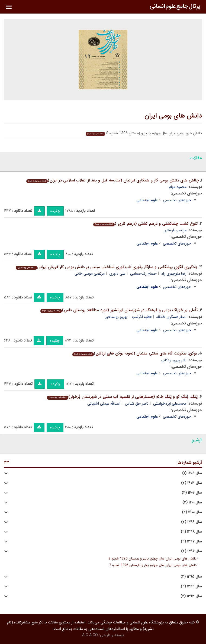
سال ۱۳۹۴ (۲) (191, 586)
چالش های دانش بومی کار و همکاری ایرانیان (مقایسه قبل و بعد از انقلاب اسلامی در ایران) (112, 180)
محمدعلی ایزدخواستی (170, 404)
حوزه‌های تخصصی (177, 200)
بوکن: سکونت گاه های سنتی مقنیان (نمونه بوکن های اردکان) (135, 353)
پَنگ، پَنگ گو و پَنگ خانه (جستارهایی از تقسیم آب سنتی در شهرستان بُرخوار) (122, 397)
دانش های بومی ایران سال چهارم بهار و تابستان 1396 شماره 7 (153, 565)
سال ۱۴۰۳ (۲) (191, 483)
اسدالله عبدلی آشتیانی (104, 404)
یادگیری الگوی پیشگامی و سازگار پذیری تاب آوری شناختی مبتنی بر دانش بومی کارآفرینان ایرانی (106, 267)
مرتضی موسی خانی (90, 274)
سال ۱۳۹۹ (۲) (191, 522)
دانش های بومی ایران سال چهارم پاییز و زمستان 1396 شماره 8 (152, 559)
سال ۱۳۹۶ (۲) (191, 551)
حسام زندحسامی (143, 274)
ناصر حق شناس (137, 404)
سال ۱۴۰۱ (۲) (192, 502)
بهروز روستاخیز (116, 317)
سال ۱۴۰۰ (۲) (192, 512)
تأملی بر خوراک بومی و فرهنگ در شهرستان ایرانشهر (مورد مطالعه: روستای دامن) (119, 310)
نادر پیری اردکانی (174, 360)
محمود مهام (178, 187)
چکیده (55, 211)
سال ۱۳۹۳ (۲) (191, 596)
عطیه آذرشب (142, 317)
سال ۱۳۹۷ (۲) (191, 541)
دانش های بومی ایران (173, 116)
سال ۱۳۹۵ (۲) (191, 577)
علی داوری (117, 274)
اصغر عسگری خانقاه (171, 317)
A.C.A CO (90, 635)
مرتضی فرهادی (175, 230)
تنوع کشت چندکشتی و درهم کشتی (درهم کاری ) (145, 224)
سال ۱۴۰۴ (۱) (192, 473)
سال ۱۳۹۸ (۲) (191, 532)
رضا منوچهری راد (174, 274)
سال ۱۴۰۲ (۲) (192, 493)
